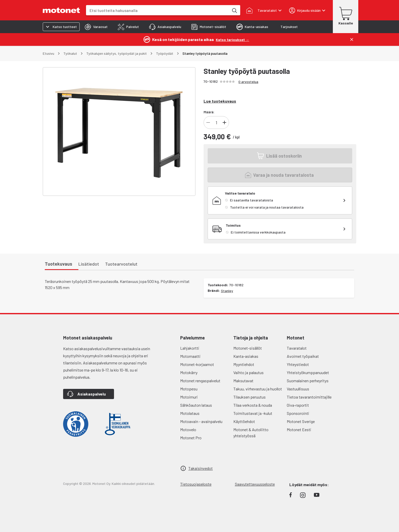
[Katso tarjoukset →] (232, 39)
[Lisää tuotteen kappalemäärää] (224, 122)
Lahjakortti (190, 348)
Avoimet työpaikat (303, 356)
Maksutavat (243, 381)
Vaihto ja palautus (248, 372)
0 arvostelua (248, 82)
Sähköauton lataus (196, 405)
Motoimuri (189, 397)
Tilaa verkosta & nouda (253, 405)
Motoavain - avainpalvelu (201, 421)
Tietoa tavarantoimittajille (309, 397)
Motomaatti (190, 356)
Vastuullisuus (298, 389)
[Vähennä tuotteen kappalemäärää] (208, 122)
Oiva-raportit (298, 405)
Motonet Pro (191, 438)
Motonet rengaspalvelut (200, 381)
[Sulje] (352, 39)
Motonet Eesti (299, 429)
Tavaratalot (297, 348)
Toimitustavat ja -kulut (253, 413)
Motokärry (189, 372)
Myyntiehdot (244, 364)
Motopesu (189, 389)
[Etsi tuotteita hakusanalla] (234, 10)
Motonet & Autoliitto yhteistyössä (251, 433)
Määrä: (209, 112)
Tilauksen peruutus (250, 397)
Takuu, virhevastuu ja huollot (258, 389)
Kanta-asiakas (246, 356)
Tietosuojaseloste (196, 484)
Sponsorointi (298, 413)
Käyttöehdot (244, 421)
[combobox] (158, 10)
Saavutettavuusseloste (255, 484)
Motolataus (190, 413)
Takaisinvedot (201, 468)
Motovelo (188, 429)
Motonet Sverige (301, 421)
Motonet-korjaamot (197, 364)
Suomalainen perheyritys (308, 381)
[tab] (96, 27)
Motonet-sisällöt (248, 348)
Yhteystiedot (298, 364)
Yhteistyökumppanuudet (308, 372)
